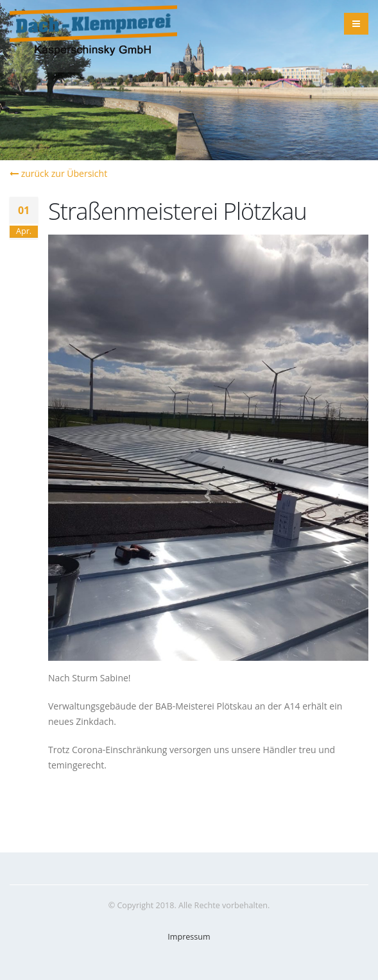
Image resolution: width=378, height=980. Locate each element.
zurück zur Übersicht (58, 173)
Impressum (189, 937)
